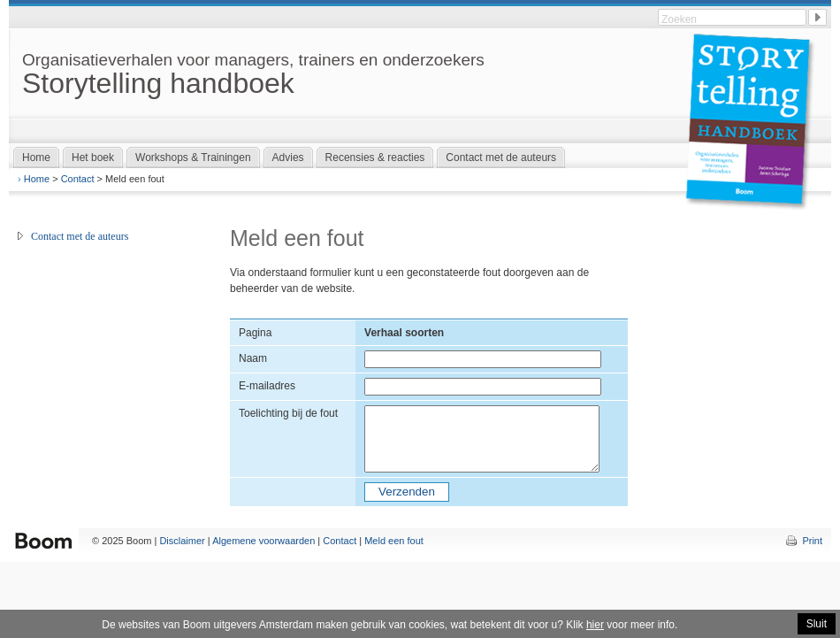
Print (812, 541)
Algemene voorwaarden (263, 541)
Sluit (817, 624)
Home (37, 179)
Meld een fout (394, 541)
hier (595, 625)
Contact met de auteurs (80, 236)
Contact (78, 179)
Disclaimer (182, 541)
